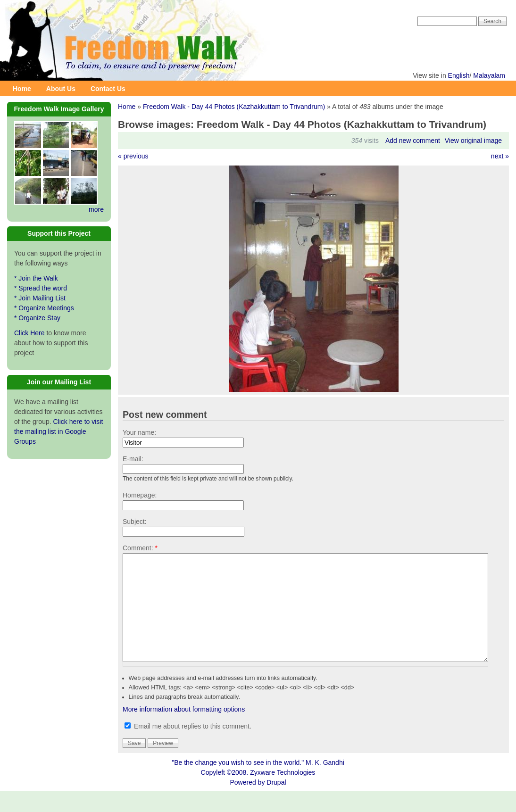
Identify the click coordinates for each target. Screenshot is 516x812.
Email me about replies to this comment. (188, 747)
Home (22, 89)
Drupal (276, 804)
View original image (473, 141)
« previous (133, 156)
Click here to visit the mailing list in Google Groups (58, 431)
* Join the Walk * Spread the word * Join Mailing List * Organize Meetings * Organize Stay (44, 298)
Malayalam (489, 75)
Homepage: (140, 495)
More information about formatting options (184, 730)
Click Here (29, 333)
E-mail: (133, 459)
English (459, 75)
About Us (61, 89)
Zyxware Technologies (283, 794)
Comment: (140, 548)
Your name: (139, 432)
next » (500, 156)
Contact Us (108, 89)
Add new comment (413, 141)
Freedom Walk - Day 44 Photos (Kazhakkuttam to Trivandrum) (234, 107)
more (96, 209)
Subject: (135, 522)
